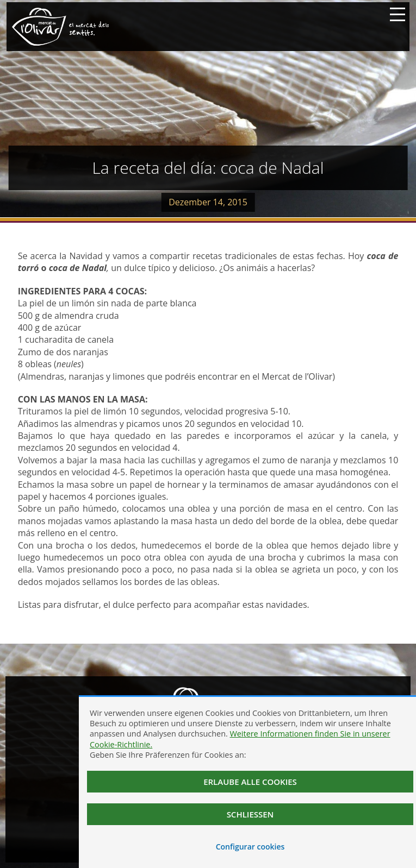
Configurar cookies (250, 847)
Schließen (250, 814)
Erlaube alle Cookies (250, 782)
